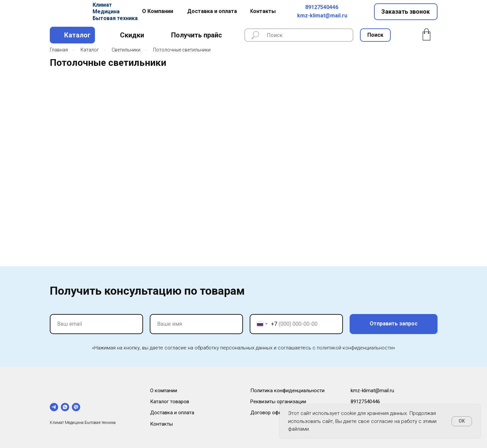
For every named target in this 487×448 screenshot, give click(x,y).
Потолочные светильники (182, 50)
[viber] (76, 407)
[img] (69, 12)
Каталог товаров (170, 402)
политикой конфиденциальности (355, 348)
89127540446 (322, 7)
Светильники (126, 50)
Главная (59, 50)
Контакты (161, 424)
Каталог (90, 50)
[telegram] (54, 407)
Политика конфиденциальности (287, 391)
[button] (406, 12)
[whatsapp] (65, 407)
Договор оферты (270, 413)
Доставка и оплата (172, 413)
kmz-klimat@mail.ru (322, 16)
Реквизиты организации (278, 402)
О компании (164, 391)
